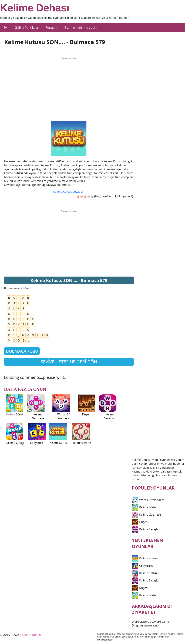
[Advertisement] (69, 86)
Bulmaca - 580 (22, 351)
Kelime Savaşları (146, 529)
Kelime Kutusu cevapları (69, 192)
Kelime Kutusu (145, 558)
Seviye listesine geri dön (69, 362)
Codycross (142, 566)
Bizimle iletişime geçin (80, 27)
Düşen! (140, 522)
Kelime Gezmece (146, 515)
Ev (5, 27)
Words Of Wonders (148, 500)
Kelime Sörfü (144, 507)
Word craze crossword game (150, 622)
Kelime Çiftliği (144, 573)
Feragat (51, 27)
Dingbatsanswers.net (146, 625)
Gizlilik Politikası (26, 27)
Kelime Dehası (35, 8)
